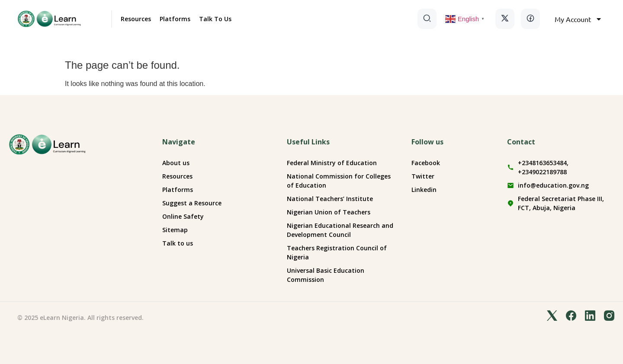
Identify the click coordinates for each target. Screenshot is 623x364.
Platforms (175, 19)
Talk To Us (215, 19)
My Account (578, 19)
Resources (136, 19)
